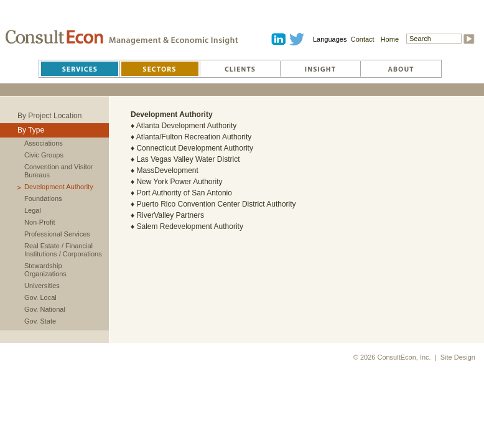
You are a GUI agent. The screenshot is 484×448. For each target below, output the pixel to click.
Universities (42, 286)
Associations (44, 143)
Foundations (43, 198)
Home (390, 39)
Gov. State (40, 321)
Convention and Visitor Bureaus (58, 171)
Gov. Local (40, 297)
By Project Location (49, 116)
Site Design (458, 357)
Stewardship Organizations (45, 270)
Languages (330, 39)
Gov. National (45, 309)
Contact (363, 39)
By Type (31, 130)
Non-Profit (40, 222)
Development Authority (59, 187)
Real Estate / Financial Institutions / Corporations (63, 250)
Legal (33, 210)
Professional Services (57, 234)
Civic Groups (44, 155)
